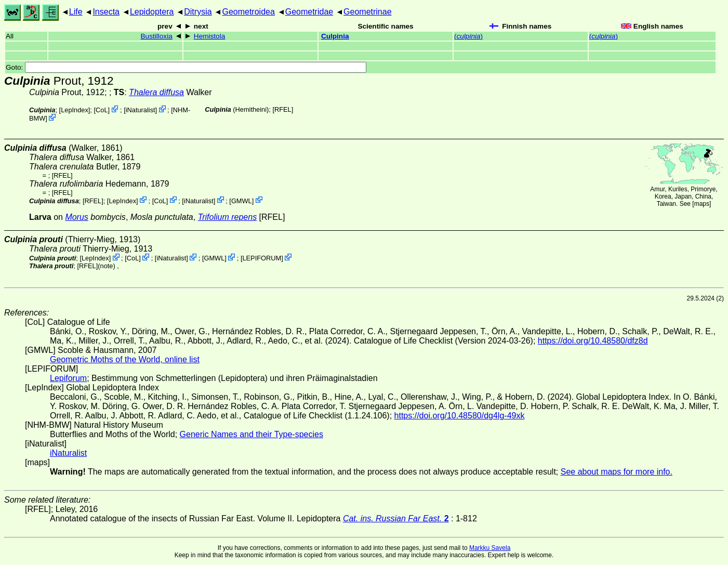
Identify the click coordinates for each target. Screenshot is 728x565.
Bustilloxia (157, 36)
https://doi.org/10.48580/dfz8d (593, 341)
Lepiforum (68, 378)
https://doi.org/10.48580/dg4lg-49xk (460, 416)
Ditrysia (198, 12)
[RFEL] (283, 109)
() (468, 36)
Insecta (106, 12)
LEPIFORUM (262, 258)
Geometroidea (248, 12)
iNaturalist (141, 110)
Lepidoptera (152, 12)
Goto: (186, 67)
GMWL (242, 200)
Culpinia (335, 36)
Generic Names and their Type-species (252, 434)
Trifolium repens (228, 217)
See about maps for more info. (617, 472)
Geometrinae (368, 12)
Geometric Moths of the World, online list (125, 359)
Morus (76, 217)
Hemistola (209, 36)
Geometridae (309, 12)
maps (702, 204)
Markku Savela (490, 548)
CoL (102, 110)
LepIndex (75, 110)
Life (76, 12)
